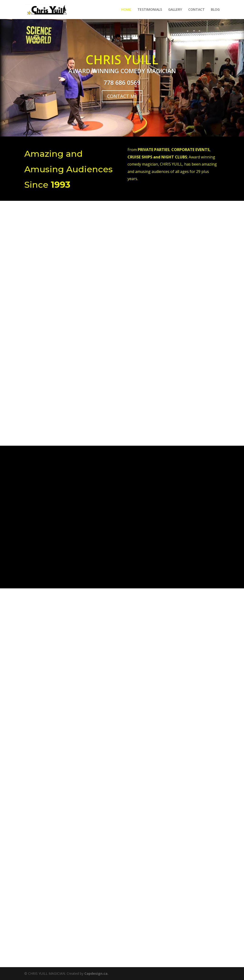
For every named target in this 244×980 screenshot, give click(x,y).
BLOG (215, 10)
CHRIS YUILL (122, 59)
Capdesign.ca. (96, 973)
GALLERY (175, 10)
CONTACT (196, 10)
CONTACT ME (122, 96)
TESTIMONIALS (150, 10)
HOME (126, 10)
